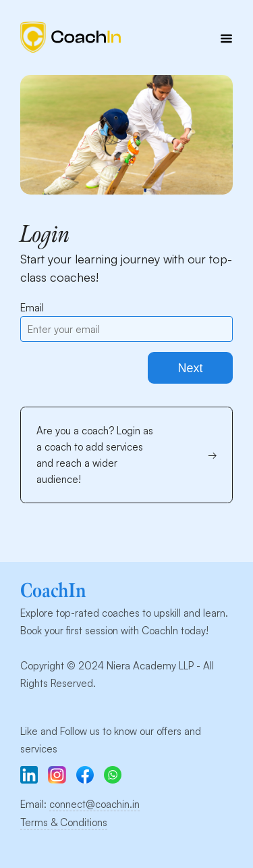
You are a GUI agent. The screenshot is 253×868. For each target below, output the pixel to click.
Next (190, 368)
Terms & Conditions (64, 822)
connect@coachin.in (94, 804)
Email (32, 308)
